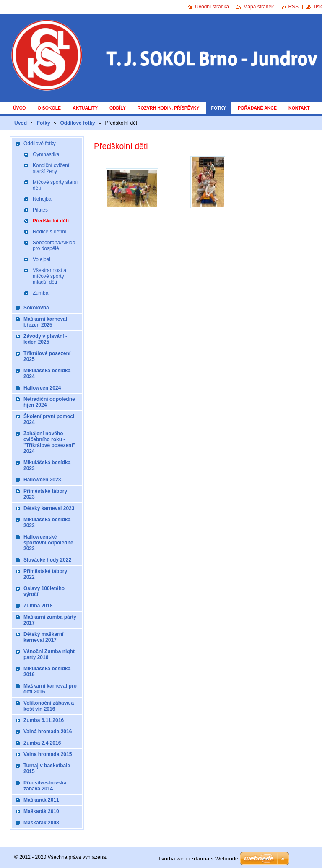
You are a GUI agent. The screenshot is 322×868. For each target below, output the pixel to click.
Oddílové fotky (77, 123)
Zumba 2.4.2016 (42, 743)
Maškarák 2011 (41, 800)
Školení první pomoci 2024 (49, 419)
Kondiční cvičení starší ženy (51, 168)
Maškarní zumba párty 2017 (50, 620)
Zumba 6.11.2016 (44, 720)
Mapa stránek (258, 7)
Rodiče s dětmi (49, 232)
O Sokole (49, 108)
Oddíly (118, 108)
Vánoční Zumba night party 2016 (49, 654)
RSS (293, 7)
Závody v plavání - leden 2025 (45, 339)
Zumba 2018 (38, 606)
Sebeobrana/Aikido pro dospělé (54, 246)
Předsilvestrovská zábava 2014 (45, 786)
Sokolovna (36, 308)
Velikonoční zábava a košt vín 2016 (49, 706)
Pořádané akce (257, 108)
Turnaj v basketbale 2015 (47, 769)
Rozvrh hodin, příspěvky (169, 108)
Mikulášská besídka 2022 (47, 523)
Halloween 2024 (42, 388)
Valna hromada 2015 (48, 754)
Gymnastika (46, 154)
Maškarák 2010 (41, 811)
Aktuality (85, 108)
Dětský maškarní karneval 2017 (43, 637)
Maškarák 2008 (41, 823)
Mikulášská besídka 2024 (47, 374)
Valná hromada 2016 (48, 732)
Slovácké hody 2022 (47, 560)
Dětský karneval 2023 (49, 508)
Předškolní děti (51, 221)
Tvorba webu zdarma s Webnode (198, 859)
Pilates (40, 210)
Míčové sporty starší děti (55, 185)
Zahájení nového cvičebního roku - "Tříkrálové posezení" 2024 (49, 442)
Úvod (19, 108)
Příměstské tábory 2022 (45, 574)
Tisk (317, 7)
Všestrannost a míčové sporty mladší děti (49, 276)
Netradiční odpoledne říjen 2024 (49, 402)
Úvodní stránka (212, 7)
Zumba (40, 293)
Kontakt (299, 108)
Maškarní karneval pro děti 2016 (50, 689)
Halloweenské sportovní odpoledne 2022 (48, 543)
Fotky (218, 108)
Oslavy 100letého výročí (44, 591)
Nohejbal (43, 199)
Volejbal (42, 259)
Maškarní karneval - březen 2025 (47, 322)
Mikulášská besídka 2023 (47, 465)
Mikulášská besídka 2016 (47, 672)
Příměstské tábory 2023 (45, 494)
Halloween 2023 (42, 480)
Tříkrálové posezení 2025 (47, 356)
